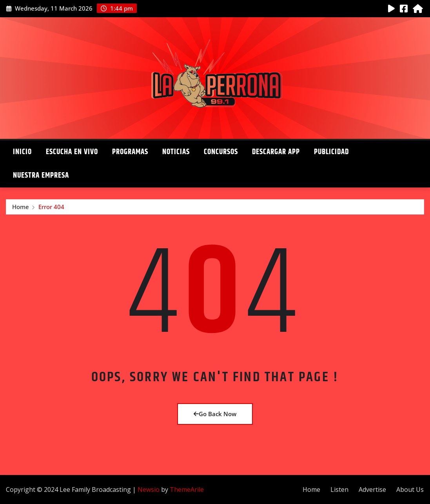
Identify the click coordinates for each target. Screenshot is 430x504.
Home (21, 207)
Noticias (176, 152)
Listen (339, 489)
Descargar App (276, 152)
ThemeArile (187, 489)
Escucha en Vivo (72, 152)
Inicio (22, 152)
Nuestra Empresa (41, 176)
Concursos (221, 152)
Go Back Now (215, 414)
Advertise (372, 489)
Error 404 (51, 207)
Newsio (149, 489)
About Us (410, 489)
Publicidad (331, 152)
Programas (130, 152)
